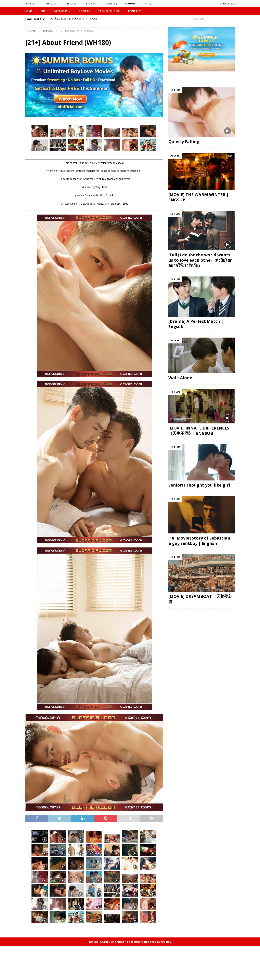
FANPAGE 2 (50, 4)
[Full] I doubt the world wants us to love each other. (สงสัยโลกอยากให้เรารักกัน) (200, 261)
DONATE (87, 11)
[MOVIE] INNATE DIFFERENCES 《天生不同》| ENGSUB (199, 431)
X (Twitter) (110, 4)
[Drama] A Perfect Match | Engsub (196, 324)
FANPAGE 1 (30, 4)
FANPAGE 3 (71, 4)
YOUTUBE (130, 4)
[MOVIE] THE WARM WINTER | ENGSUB (199, 198)
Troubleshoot (113, 11)
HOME (29, 11)
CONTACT (140, 11)
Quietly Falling (184, 142)
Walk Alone (180, 378)
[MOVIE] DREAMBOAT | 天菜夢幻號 (200, 599)
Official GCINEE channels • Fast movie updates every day (130, 942)
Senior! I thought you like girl (199, 486)
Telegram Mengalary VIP (116, 179)
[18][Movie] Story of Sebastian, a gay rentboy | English (200, 541)
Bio (44, 11)
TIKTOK (148, 4)
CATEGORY (62, 11)
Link (105, 187)
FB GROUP (90, 4)
